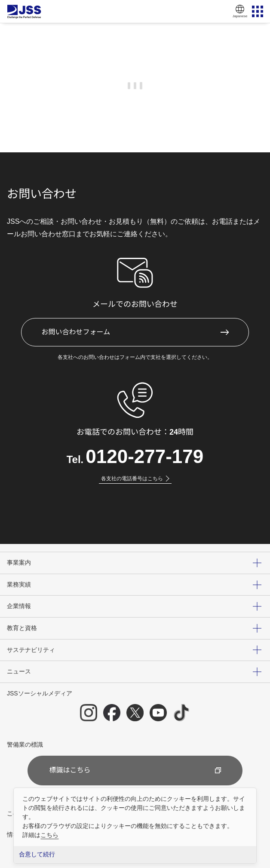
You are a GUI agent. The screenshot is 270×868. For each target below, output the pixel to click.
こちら (49, 835)
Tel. (135, 457)
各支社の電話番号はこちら (135, 479)
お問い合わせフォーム (76, 332)
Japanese (240, 11)
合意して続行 (37, 854)
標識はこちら (135, 770)
